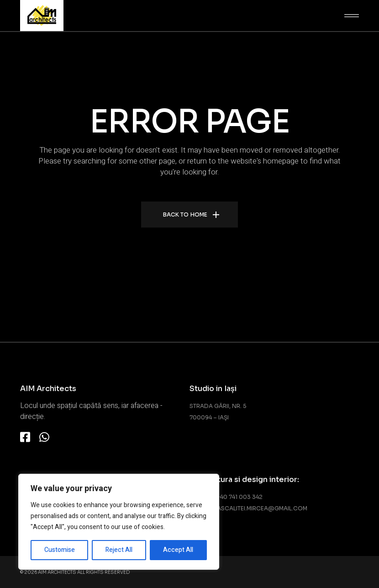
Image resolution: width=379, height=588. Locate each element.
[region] (119, 522)
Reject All (119, 550)
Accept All (178, 550)
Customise (60, 550)
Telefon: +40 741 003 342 (226, 497)
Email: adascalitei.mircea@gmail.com (248, 508)
